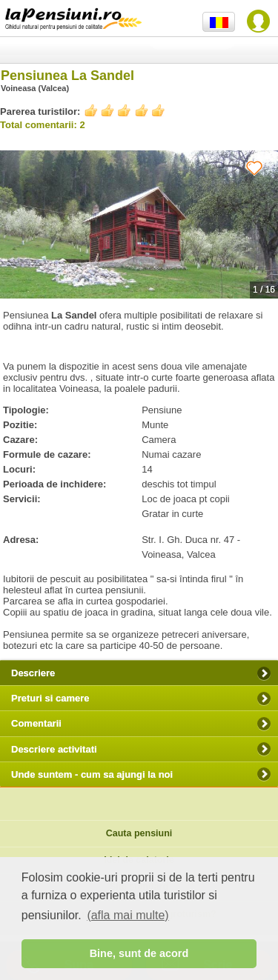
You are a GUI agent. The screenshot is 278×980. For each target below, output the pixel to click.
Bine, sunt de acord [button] (139, 953)
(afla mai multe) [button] (128, 915)
